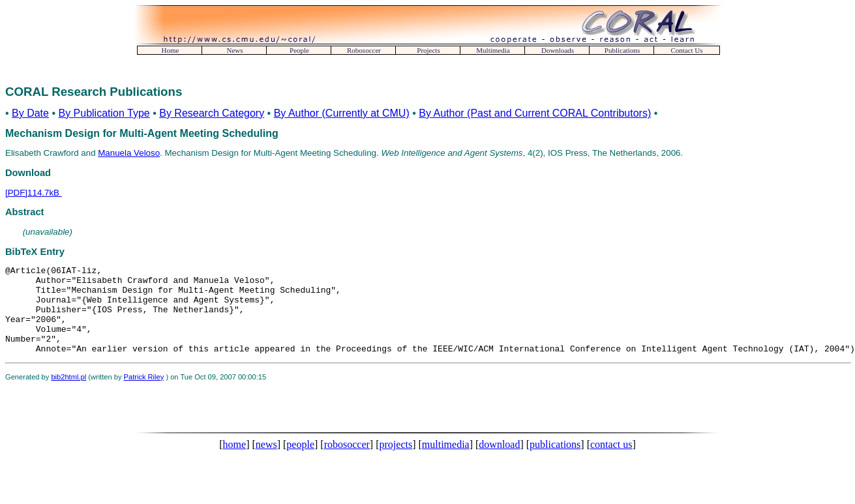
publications (555, 462)
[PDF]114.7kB (34, 193)
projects (396, 462)
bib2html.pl (68, 394)
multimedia (446, 462)
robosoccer (347, 462)
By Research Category (212, 113)
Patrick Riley (144, 394)
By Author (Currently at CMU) (342, 113)
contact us (611, 462)
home (235, 462)
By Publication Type (104, 113)
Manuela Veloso (129, 153)
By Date (30, 113)
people (300, 462)
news (266, 462)
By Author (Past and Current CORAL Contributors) (535, 113)
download (499, 462)
